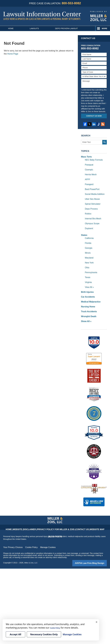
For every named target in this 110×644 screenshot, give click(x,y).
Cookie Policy (28, 534)
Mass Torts (86, 157)
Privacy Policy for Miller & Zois (51, 514)
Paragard (89, 182)
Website (21, 514)
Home (11, 28)
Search (105, 142)
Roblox (88, 209)
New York (89, 254)
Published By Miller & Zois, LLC (98, 16)
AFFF (87, 177)
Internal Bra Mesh (92, 213)
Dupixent (88, 222)
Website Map (82, 514)
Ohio (87, 258)
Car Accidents (87, 286)
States (84, 229)
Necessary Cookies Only (44, 634)
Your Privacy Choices (12, 534)
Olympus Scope (91, 218)
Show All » (86, 308)
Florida (88, 236)
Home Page (13, 54)
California (89, 231)
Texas (87, 267)
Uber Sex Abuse (91, 195)
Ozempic (88, 168)
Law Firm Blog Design (94, 549)
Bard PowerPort (91, 186)
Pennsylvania (90, 263)
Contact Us (70, 514)
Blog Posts (94, 514)
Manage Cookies (43, 534)
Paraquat (89, 164)
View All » (89, 277)
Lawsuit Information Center (42, 16)
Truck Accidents (88, 299)
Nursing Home (87, 295)
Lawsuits (34, 28)
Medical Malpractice (90, 290)
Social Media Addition (94, 191)
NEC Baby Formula (93, 159)
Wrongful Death (88, 304)
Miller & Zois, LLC (31, 549)
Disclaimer (31, 514)
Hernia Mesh (90, 173)
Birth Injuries (87, 281)
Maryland (89, 249)
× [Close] (96, 622)
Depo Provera (90, 204)
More (104, 28)
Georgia (88, 240)
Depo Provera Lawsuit (66, 28)
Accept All (16, 634)
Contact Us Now (94, 116)
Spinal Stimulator (92, 200)
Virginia (88, 272)
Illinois (87, 245)
